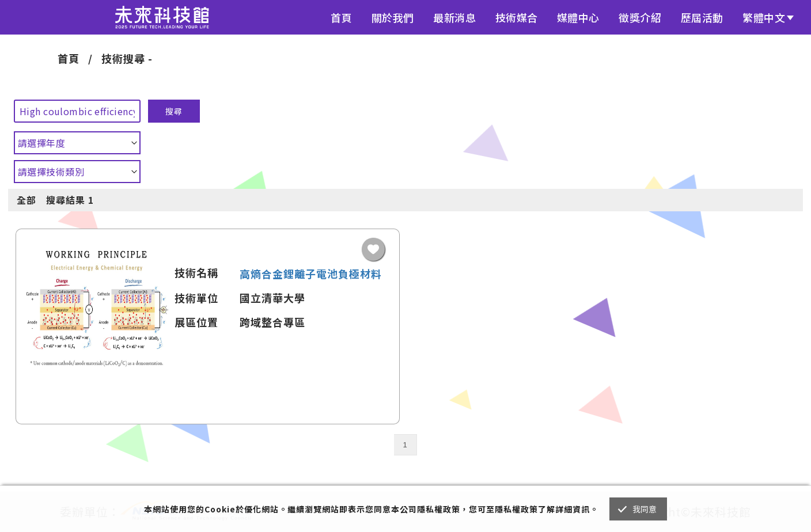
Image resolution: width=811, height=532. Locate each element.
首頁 (341, 17)
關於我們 (393, 17)
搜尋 (174, 111)
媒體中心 (578, 17)
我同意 (645, 509)
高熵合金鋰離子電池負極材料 (311, 273)
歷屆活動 (702, 17)
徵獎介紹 (640, 17)
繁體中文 (764, 17)
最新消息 (454, 17)
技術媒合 (517, 17)
